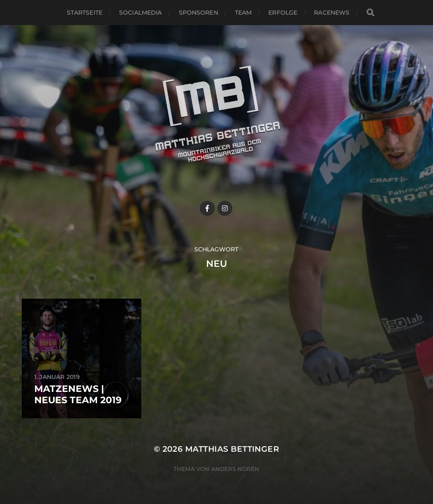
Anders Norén (235, 469)
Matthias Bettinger (232, 449)
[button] (415, 12)
